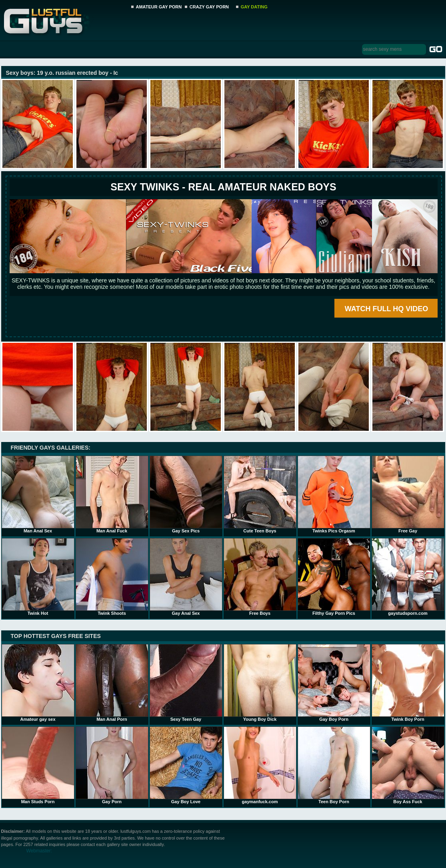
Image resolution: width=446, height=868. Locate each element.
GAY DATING (254, 7)
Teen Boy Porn (334, 765)
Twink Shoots (112, 577)
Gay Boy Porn (334, 683)
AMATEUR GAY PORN (159, 7)
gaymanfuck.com (260, 765)
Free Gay (408, 494)
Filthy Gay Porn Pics (334, 577)
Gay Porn (112, 765)
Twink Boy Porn (408, 683)
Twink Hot (38, 577)
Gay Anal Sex (186, 577)
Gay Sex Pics (186, 494)
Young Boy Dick (260, 683)
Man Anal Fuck (112, 494)
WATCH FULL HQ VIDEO (386, 309)
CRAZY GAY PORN (209, 7)
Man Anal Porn (112, 683)
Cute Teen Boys (260, 494)
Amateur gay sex (38, 683)
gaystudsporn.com (408, 577)
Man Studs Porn (38, 765)
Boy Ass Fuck (408, 765)
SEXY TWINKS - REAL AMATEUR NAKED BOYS (223, 187)
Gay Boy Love (186, 765)
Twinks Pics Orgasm (334, 494)
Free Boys (260, 577)
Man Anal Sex (38, 494)
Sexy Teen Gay (186, 683)
